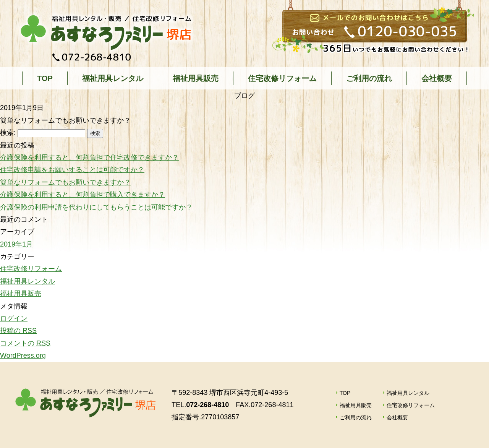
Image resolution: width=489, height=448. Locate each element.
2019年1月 (16, 244)
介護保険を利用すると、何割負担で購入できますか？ (83, 195)
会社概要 (437, 78)
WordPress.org (23, 355)
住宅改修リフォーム (282, 78)
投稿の (18, 331)
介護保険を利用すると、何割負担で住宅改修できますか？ (89, 157)
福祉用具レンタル (113, 78)
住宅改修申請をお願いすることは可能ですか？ (72, 170)
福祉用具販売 (196, 78)
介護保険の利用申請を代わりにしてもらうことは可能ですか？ (96, 207)
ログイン (14, 318)
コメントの (25, 343)
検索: (8, 133)
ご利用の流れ (369, 78)
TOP (45, 78)
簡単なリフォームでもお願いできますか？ (65, 182)
